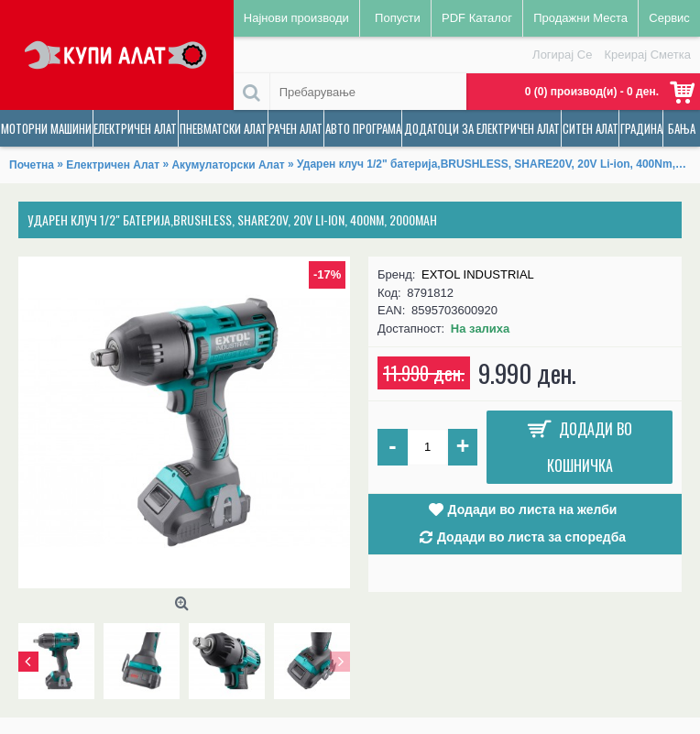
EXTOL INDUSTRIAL (478, 274)
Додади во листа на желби (533, 509)
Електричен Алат (113, 165)
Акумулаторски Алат (228, 165)
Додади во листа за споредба (531, 537)
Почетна (32, 165)
